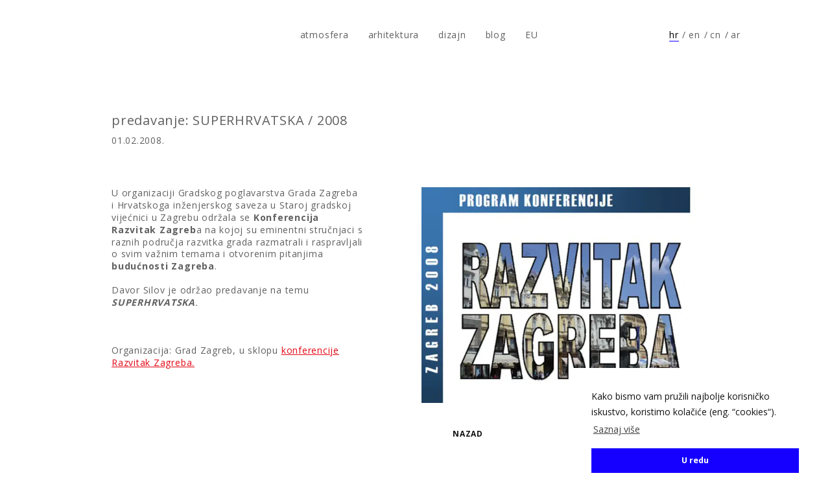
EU (532, 35)
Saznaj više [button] (617, 429)
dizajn (452, 35)
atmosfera (54, 35)
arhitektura (394, 35)
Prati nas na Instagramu (795, 35)
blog (496, 35)
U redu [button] (695, 460)
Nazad (468, 434)
